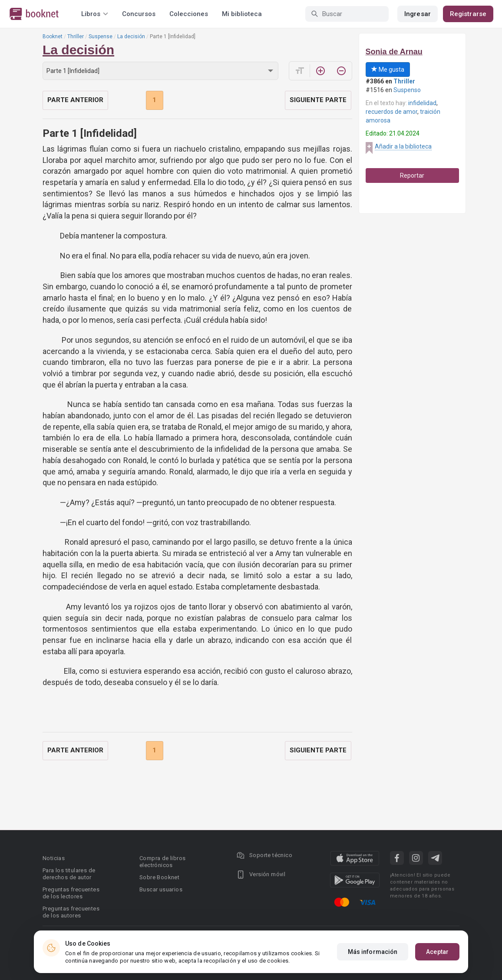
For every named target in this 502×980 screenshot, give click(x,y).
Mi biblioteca (242, 14)
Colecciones (189, 14)
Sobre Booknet (159, 877)
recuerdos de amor (391, 112)
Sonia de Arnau (394, 52)
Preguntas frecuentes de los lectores (71, 893)
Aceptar (437, 952)
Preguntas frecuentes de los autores (71, 912)
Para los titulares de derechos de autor (69, 874)
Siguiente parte (318, 100)
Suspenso (407, 90)
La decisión (131, 36)
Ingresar (418, 14)
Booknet (53, 36)
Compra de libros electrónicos (162, 862)
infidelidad (422, 103)
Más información (373, 952)
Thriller (76, 36)
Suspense (101, 36)
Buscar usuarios (161, 889)
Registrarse (468, 14)
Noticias (54, 858)
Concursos (139, 14)
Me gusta (388, 70)
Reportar (412, 175)
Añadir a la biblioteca (403, 146)
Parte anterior (75, 100)
